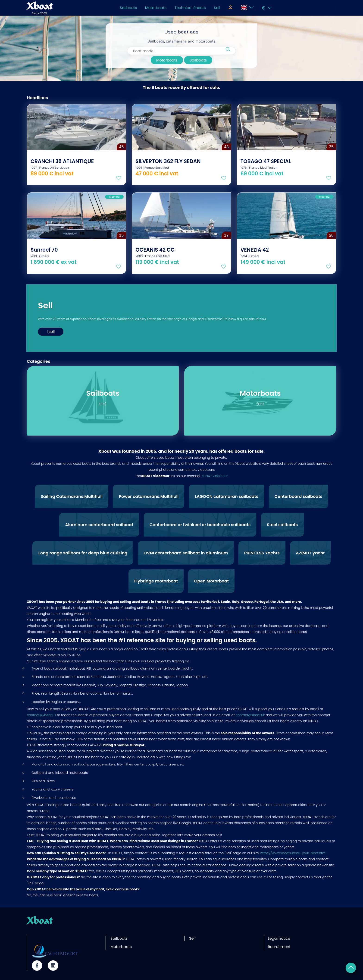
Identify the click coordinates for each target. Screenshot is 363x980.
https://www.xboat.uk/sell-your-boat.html (293, 853)
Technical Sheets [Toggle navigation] (190, 8)
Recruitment (279, 947)
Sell (217, 8)
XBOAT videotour (215, 476)
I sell (51, 332)
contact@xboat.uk (41, 715)
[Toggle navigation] (230, 8)
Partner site (42, 938)
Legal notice (279, 938)
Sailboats (128, 8)
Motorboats (156, 8)
